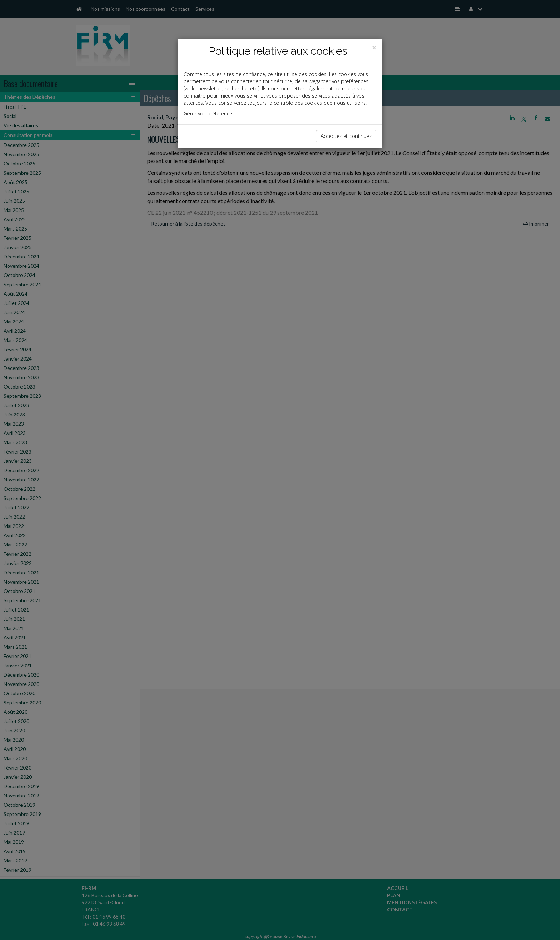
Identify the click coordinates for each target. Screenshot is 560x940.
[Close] (374, 48)
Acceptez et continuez (346, 136)
